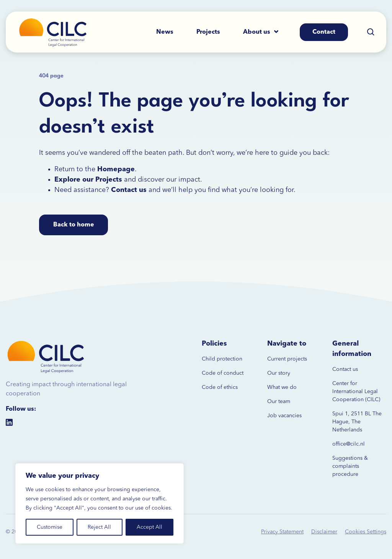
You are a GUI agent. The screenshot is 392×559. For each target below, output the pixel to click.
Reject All (99, 527)
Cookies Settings (366, 532)
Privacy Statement (282, 532)
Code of (212, 373)
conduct (233, 373)
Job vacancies (284, 416)
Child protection (222, 359)
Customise (50, 527)
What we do (282, 387)
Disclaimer (324, 532)
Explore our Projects (88, 180)
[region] (100, 503)
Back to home (74, 225)
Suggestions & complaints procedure (350, 466)
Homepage (116, 169)
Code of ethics (220, 387)
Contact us (345, 369)
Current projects (287, 359)
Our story (279, 373)
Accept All (149, 527)
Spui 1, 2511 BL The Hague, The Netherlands (357, 422)
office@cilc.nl (349, 444)
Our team (279, 402)
